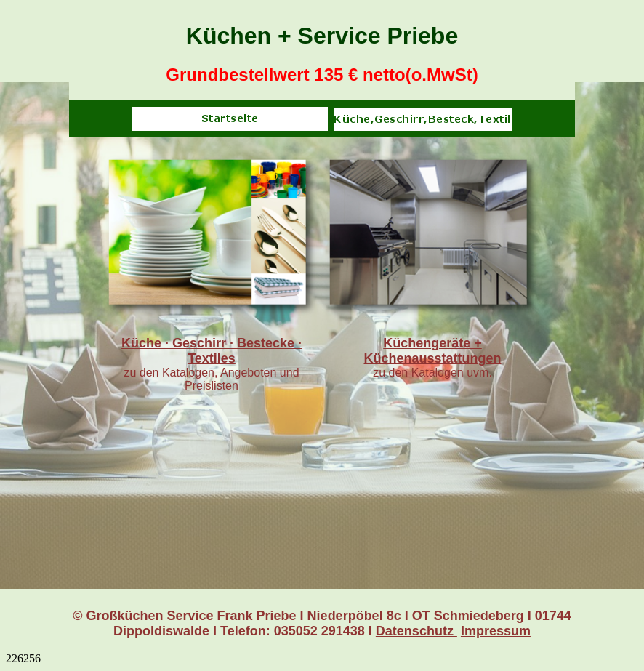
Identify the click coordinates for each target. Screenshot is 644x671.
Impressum (496, 631)
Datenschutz (416, 631)
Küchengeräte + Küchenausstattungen (432, 351)
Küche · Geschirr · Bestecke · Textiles (212, 351)
